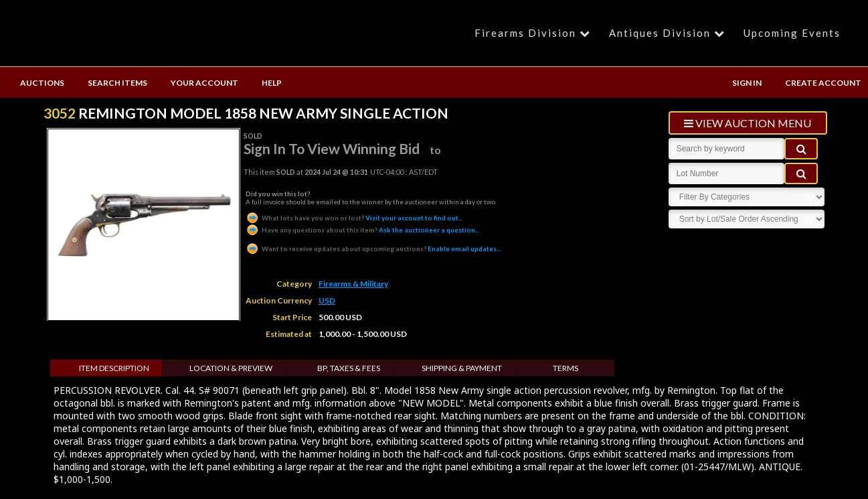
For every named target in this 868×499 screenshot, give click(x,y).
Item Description (114, 368)
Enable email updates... (373, 248)
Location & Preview (231, 368)
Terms (566, 368)
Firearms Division (534, 33)
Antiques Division (669, 33)
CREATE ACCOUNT (823, 83)
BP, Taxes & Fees (349, 368)
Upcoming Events (792, 33)
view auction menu (748, 123)
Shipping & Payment (462, 368)
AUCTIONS (42, 83)
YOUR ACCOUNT (204, 83)
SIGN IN (747, 83)
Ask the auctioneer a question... (362, 230)
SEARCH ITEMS (117, 83)
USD (327, 300)
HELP (272, 83)
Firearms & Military (353, 284)
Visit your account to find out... (354, 218)
